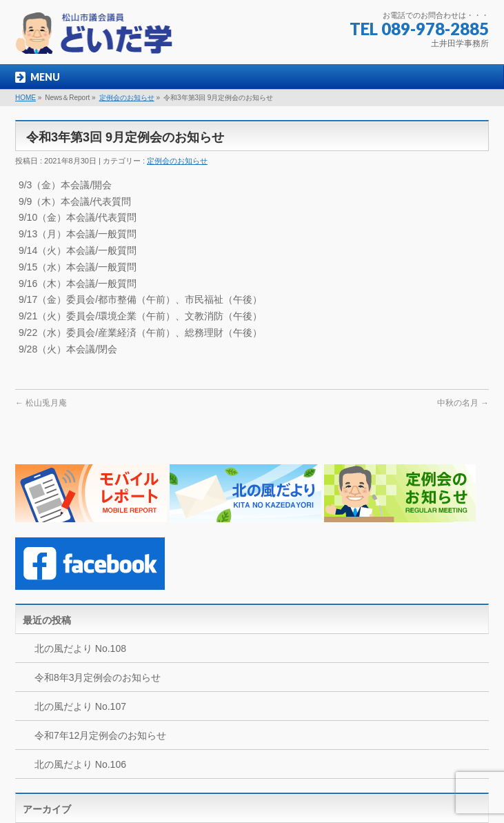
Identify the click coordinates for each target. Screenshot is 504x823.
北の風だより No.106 (80, 764)
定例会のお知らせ (127, 98)
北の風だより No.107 (80, 706)
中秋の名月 (463, 403)
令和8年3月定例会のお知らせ (98, 677)
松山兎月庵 (41, 403)
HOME (26, 98)
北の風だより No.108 (80, 648)
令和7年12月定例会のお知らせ (100, 735)
